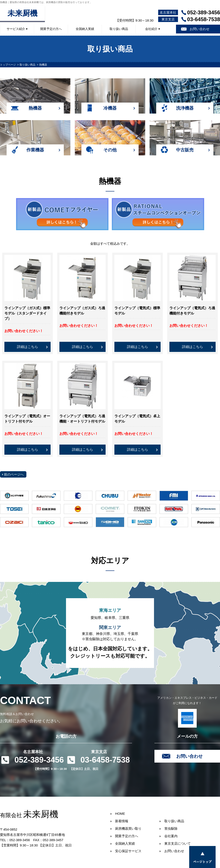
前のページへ (14, 474)
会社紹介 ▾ (153, 29)
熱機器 (35, 108)
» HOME (117, 814)
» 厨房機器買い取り (126, 828)
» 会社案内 (168, 836)
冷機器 (110, 108)
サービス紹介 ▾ (17, 29)
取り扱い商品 (119, 29)
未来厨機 (22, 13)
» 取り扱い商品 (171, 821)
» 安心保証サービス (126, 851)
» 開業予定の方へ (124, 836)
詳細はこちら (27, 347)
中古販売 (185, 150)
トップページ (8, 65)
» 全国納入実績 (122, 843)
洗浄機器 (185, 108)
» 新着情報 (119, 821)
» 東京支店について (175, 843)
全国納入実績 (85, 29)
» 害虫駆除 (168, 828)
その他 (110, 150)
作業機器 (35, 150)
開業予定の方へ (51, 29)
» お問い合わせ (171, 851)
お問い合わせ (200, 29)
